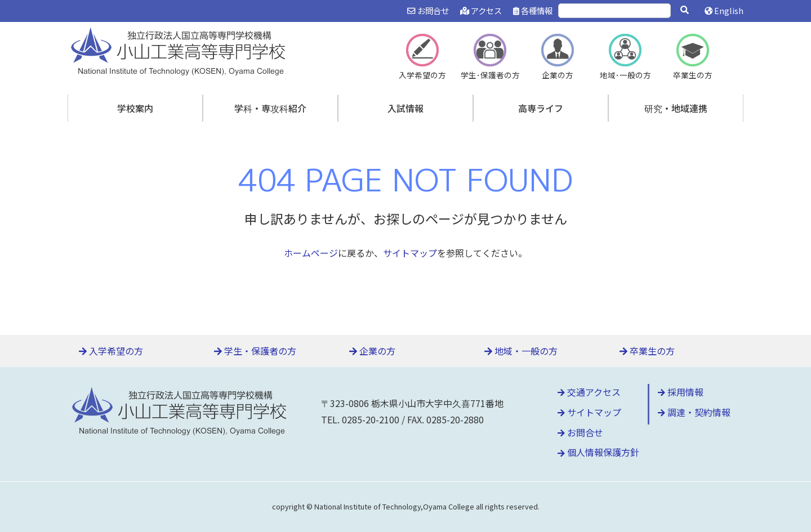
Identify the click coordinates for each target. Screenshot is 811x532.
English (724, 10)
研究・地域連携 (676, 108)
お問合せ (428, 10)
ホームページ (311, 253)
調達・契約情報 (694, 412)
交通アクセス (589, 392)
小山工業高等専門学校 (180, 50)
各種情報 (533, 10)
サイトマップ (410, 253)
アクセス (481, 10)
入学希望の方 (111, 351)
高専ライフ (541, 108)
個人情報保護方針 (598, 452)
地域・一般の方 (521, 351)
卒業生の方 (647, 351)
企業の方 (372, 351)
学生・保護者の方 (255, 351)
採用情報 (681, 392)
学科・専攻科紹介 (270, 108)
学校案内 (135, 108)
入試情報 (405, 108)
